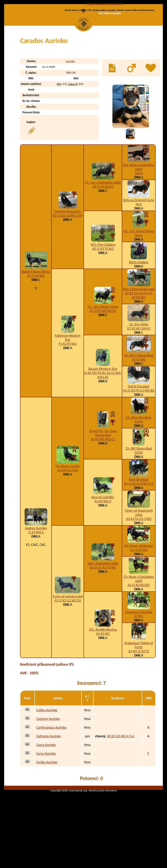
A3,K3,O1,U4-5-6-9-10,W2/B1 (139, 332)
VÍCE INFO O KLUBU (110, 13)
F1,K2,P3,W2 (68, 380)
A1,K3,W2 (139, 396)
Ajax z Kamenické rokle (139, 326)
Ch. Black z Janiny (68, 503)
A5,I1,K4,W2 (36, 312)
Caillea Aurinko (47, 747)
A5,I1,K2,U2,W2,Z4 (68, 637)
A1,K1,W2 (103, 670)
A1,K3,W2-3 (103, 538)
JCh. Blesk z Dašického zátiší (139, 204)
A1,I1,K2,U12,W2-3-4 (139, 520)
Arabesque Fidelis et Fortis (139, 682)
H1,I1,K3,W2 (139, 587)
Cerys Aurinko (46, 790)
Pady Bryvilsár (139, 516)
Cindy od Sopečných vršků (139, 549)
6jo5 (139, 241)
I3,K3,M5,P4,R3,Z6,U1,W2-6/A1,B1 (103, 412)
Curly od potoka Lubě (68, 633)
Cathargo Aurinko (49, 773)
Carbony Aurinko (48, 755)
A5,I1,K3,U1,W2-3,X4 (68, 252)
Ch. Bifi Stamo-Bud (139, 485)
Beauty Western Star (103, 405)
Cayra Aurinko (46, 781)
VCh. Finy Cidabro (103, 281)
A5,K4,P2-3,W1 (68, 507)
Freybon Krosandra (68, 248)
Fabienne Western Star (68, 374)
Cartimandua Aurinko (51, 764)
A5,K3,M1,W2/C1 (103, 476)
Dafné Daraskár (139, 423)
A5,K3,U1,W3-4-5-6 (120, 773)
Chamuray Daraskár (139, 649)
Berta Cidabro (139, 299)
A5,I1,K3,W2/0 (103, 223)
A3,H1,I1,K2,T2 (139, 688)
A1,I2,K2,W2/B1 (139, 622)
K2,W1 (139, 653)
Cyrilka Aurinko (47, 799)
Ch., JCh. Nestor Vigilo (103, 343)
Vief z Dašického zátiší (103, 600)
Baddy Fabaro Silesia (36, 308)
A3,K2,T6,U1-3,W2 (139, 555)
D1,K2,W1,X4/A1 (139, 365)
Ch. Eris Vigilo (139, 361)
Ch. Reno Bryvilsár (139, 454)
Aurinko (70, 98)
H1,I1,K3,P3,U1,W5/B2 (139, 427)
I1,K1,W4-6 (36, 569)
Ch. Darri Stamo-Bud (139, 392)
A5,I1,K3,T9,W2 (103, 285)
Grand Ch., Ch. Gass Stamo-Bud (103, 470)
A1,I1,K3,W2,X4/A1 (103, 347)
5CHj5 (139, 210)
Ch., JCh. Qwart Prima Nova (139, 270)
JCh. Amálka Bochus (103, 666)
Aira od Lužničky (103, 534)
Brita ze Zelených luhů (139, 237)
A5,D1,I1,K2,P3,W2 (103, 604)
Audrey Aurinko (36, 565)
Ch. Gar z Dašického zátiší (103, 219)
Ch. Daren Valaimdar (139, 582)
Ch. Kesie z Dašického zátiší (139, 616)
